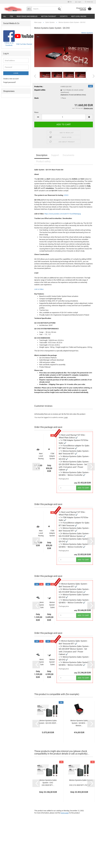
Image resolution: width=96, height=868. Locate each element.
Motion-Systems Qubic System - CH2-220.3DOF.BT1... (48, 783)
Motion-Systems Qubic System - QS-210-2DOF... (53, 605)
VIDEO (66, 195)
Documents (68, 155)
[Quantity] (64, 117)
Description (42, 155)
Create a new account (11, 79)
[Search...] (29, 9)
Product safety (43, 161)
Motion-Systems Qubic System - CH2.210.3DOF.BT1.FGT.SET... (81, 783)
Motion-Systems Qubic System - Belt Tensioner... (42, 605)
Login (66, 417)
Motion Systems (87, 33)
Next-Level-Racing (79, 16)
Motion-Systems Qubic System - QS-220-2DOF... (53, 662)
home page (65, 813)
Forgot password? (10, 82)
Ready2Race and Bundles (27, 16)
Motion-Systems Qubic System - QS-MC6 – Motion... (79, 723)
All (5, 16)
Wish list (89, 2)
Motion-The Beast (49, 16)
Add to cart (83, 488)
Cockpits (64, 16)
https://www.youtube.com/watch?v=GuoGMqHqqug (63, 214)
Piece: (36, 112)
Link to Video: (39, 289)
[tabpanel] (64, 306)
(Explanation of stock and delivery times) (73, 95)
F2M (11, 16)
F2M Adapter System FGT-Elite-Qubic (52, 456)
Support (55, 155)
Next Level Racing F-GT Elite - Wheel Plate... (41, 456)
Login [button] (78, 2)
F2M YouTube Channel (24, 44)
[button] (70, 2)
